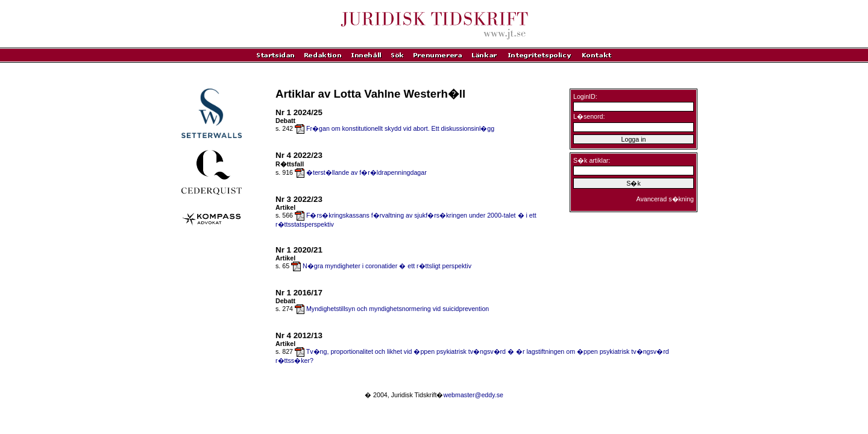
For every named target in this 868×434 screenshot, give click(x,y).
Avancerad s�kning (665, 199)
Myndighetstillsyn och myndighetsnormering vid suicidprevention (398, 309)
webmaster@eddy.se (473, 395)
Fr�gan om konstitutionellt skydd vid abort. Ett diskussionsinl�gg (400, 128)
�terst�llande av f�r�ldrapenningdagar (366, 172)
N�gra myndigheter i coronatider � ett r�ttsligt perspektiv (387, 266)
